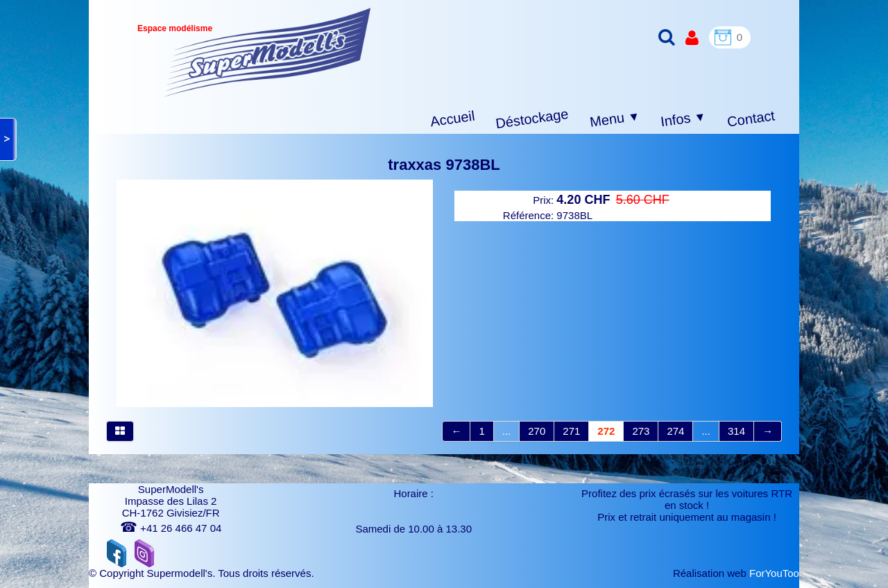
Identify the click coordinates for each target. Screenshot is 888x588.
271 (571, 431)
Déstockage (532, 119)
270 (537, 431)
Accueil (453, 119)
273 (641, 431)
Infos (683, 120)
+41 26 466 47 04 (171, 528)
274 (675, 431)
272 (606, 431)
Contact (751, 118)
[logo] (267, 52)
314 (736, 431)
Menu (615, 119)
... (507, 431)
